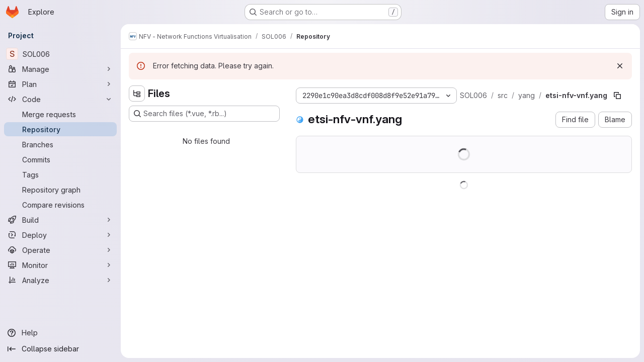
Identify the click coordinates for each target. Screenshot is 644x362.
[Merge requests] (60, 114)
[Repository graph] (60, 190)
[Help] (60, 333)
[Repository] (60, 129)
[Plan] (60, 84)
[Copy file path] (617, 96)
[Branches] (60, 144)
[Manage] (60, 69)
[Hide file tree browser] (137, 94)
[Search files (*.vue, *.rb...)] (204, 114)
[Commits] (60, 159)
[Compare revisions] (60, 205)
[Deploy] (60, 235)
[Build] (60, 220)
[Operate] (60, 250)
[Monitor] (60, 265)
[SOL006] (60, 54)
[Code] (60, 99)
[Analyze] (60, 280)
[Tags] (60, 174)
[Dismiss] (620, 66)
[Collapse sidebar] (60, 349)
